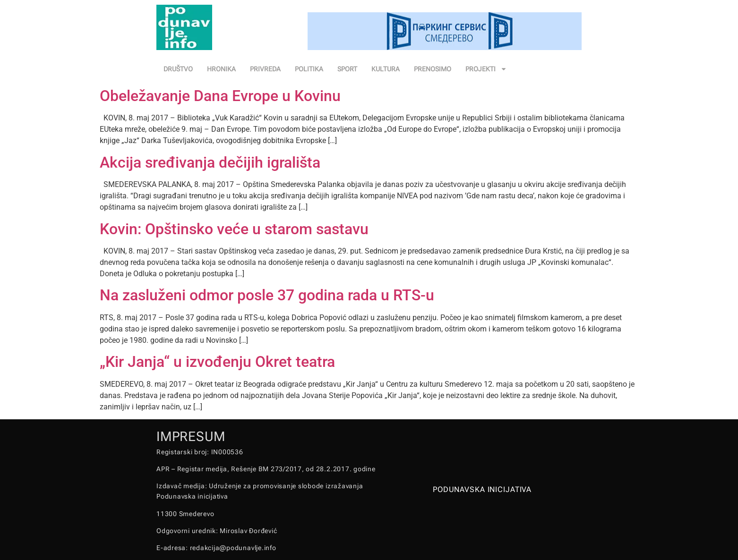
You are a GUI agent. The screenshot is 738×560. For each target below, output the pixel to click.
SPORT (347, 69)
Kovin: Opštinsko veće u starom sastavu (234, 229)
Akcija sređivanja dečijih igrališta (210, 162)
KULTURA (386, 69)
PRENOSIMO (433, 69)
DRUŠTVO (178, 69)
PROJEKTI (486, 69)
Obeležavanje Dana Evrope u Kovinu (220, 96)
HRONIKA (221, 69)
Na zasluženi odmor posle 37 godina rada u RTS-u (267, 295)
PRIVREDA (265, 69)
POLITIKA (309, 69)
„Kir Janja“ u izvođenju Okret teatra (217, 362)
